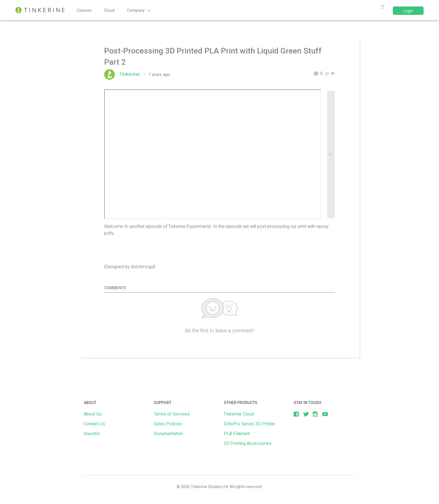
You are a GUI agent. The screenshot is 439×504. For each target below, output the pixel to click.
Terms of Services (172, 414)
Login (408, 11)
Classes (84, 10)
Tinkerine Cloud (239, 414)
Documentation (168, 434)
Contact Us (94, 424)
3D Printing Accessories (248, 443)
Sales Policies (168, 424)
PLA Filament (237, 434)
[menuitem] (333, 73)
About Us (93, 414)
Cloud (109, 10)
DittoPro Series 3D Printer (249, 424)
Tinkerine (131, 74)
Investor (92, 434)
